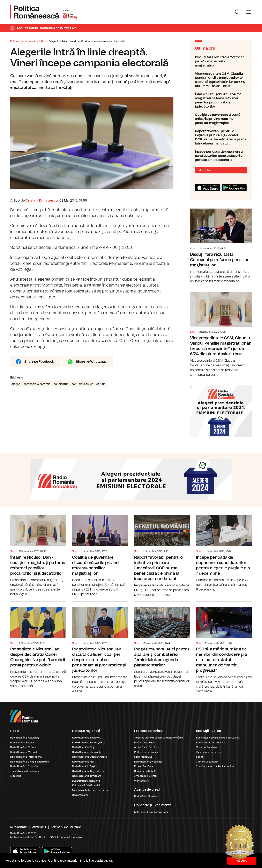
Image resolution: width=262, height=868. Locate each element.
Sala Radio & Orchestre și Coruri (152, 812)
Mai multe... (205, 170)
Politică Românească (146, 752)
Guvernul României (207, 747)
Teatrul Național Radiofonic (25, 771)
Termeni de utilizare (66, 827)
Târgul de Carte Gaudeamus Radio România (159, 738)
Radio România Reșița (85, 766)
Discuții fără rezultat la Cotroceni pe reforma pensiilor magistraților (221, 61)
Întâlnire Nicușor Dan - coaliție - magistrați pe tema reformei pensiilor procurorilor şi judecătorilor (221, 100)
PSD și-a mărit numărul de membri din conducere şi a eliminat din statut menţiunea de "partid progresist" (224, 648)
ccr (74, 384)
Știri (42, 41)
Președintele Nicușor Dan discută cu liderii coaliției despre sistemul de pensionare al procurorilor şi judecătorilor (100, 648)
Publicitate (19, 827)
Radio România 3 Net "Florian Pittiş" (30, 762)
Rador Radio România (146, 796)
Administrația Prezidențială (211, 743)
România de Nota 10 (145, 771)
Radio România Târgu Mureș (88, 771)
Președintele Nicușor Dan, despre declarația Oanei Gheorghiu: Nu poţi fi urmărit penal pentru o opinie (38, 645)
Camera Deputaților (207, 762)
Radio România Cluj (83, 747)
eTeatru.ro (16, 776)
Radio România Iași (83, 762)
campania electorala (37, 384)
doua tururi (86, 384)
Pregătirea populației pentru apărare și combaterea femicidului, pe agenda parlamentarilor (162, 645)
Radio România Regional (148, 762)
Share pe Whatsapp (91, 362)
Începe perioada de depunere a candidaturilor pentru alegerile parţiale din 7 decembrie (221, 156)
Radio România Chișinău (24, 766)
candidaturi (61, 384)
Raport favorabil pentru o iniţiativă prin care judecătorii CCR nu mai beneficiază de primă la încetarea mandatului (221, 137)
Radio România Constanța (87, 752)
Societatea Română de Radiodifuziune (218, 738)
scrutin (101, 384)
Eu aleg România (144, 766)
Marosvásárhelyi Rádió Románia (90, 790)
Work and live (141, 781)
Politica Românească (23, 41)
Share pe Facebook (39, 362)
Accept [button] (242, 861)
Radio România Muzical (23, 752)
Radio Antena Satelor (22, 743)
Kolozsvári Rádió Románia (87, 785)
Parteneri (39, 827)
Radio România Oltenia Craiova (89, 757)
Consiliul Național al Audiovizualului (215, 766)
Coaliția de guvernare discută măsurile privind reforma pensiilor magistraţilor (221, 119)
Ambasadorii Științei (146, 776)
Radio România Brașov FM (87, 738)
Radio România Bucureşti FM (88, 743)
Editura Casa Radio (145, 743)
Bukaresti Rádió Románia (86, 781)
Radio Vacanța (80, 795)
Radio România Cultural (23, 747)
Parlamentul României (208, 752)
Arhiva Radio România (147, 747)
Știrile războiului (143, 757)
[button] (114, 861)
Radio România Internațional (26, 757)
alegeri (16, 384)
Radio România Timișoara (87, 776)
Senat (199, 757)
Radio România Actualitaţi (25, 738)
